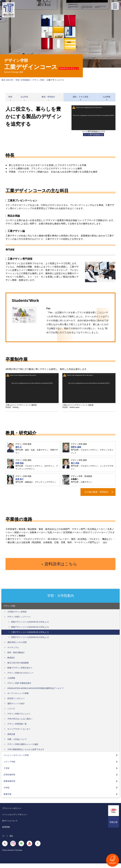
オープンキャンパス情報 (18, 698)
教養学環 (7, 799)
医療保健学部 (9, 786)
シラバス (11, 713)
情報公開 (114, 827)
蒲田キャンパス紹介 (16, 708)
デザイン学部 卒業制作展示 (19, 688)
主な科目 (24, 97)
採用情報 (6, 832)
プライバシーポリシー (12, 813)
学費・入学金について (17, 744)
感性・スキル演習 (80, 97)
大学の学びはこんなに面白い (20, 723)
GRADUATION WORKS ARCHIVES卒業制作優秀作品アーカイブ (35, 693)
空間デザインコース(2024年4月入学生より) (30, 642)
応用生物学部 (9, 779)
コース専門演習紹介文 (93, 135)
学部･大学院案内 (23, 80)
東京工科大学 (7, 80)
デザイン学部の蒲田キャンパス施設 (23, 749)
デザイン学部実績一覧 (17, 728)
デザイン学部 (38, 80)
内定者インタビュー (16, 703)
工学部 (6, 773)
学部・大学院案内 (61, 600)
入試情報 (106, 97)
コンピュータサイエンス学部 (16, 760)
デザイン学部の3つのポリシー (20, 678)
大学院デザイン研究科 (17, 616)
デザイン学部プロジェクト (19, 718)
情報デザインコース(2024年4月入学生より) (30, 632)
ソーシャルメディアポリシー (15, 819)
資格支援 (11, 739)
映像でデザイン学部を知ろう (20, 672)
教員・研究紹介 (48, 97)
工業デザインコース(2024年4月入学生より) (30, 637)
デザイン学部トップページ (19, 621)
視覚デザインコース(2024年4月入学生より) (30, 627)
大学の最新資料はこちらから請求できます (26, 754)
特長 (10, 97)
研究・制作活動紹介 (16, 657)
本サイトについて (10, 825)
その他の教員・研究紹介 (96, 492)
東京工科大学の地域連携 (18, 667)
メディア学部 (9, 766)
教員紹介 (11, 662)
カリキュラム (13, 652)
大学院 (6, 792)
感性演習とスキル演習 (17, 647)
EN (11, 841)
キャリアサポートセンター (19, 734)
